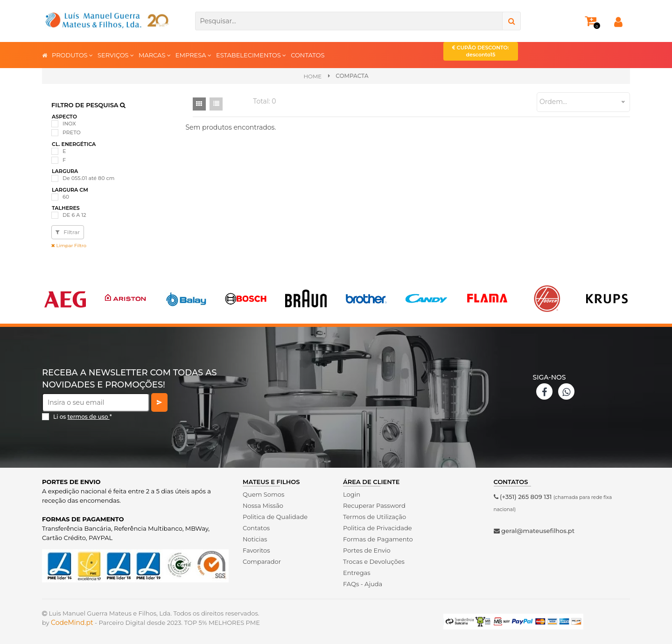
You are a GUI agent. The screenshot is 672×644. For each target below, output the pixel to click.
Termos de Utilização (374, 517)
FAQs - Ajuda (363, 584)
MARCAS (155, 55)
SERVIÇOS (116, 55)
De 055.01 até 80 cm (88, 178)
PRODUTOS (72, 55)
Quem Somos (263, 494)
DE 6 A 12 (74, 215)
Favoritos (256, 550)
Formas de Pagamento (378, 539)
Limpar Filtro (69, 246)
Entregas (357, 573)
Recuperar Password (374, 506)
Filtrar (68, 232)
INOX (69, 124)
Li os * (83, 417)
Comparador (262, 561)
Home (312, 76)
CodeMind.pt (72, 623)
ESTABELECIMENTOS (251, 55)
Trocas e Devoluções (374, 561)
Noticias (255, 539)
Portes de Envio (367, 550)
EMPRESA (193, 55)
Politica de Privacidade (377, 528)
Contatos (256, 528)
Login (352, 494)
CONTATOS (308, 55)
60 (66, 197)
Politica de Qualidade (275, 517)
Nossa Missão (263, 506)
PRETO (72, 132)
